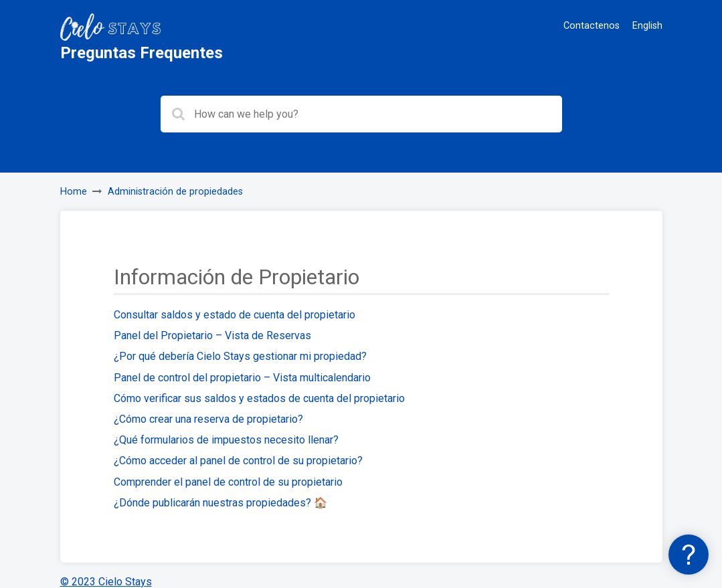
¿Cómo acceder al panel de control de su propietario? (238, 461)
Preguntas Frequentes (142, 53)
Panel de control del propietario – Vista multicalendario (242, 378)
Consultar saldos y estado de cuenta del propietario (235, 315)
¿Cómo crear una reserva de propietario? (208, 419)
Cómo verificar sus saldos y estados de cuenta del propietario (259, 398)
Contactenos (592, 26)
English (647, 26)
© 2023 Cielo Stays (106, 582)
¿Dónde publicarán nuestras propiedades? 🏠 (220, 503)
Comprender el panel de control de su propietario (228, 482)
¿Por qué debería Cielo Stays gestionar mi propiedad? (240, 356)
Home (74, 192)
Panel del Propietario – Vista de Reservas (212, 335)
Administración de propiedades (175, 192)
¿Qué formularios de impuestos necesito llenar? (226, 440)
